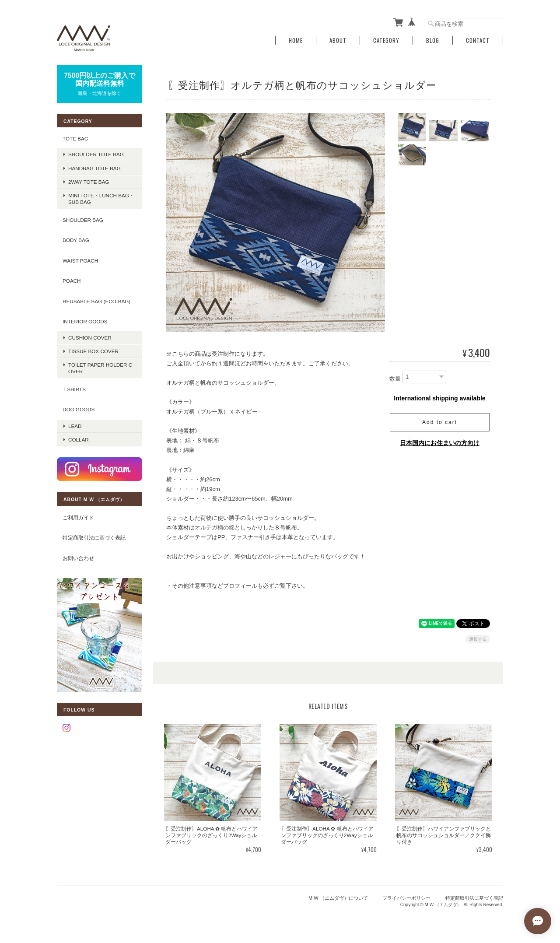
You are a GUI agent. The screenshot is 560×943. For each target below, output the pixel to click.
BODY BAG (76, 240)
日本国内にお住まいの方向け (440, 443)
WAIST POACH (80, 261)
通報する (478, 639)
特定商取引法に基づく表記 (94, 538)
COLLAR (79, 440)
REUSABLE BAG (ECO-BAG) (96, 301)
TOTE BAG (75, 138)
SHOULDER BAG (83, 220)
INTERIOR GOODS (85, 321)
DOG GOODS (79, 409)
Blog (433, 40)
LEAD (75, 426)
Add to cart (440, 422)
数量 (395, 379)
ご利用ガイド (78, 517)
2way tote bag (89, 182)
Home (296, 40)
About (338, 40)
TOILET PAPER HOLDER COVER (100, 368)
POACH (72, 281)
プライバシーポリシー (406, 898)
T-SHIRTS (74, 389)
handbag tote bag (94, 168)
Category (386, 40)
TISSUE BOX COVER (93, 351)
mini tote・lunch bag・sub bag (101, 199)
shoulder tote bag (96, 154)
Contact (478, 40)
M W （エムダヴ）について (338, 898)
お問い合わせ (78, 558)
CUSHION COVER (90, 338)
